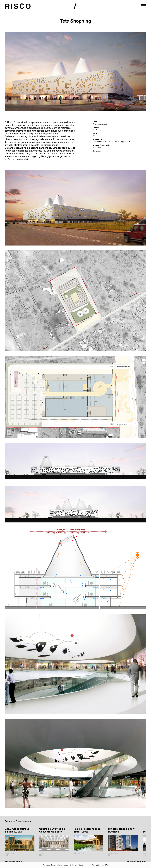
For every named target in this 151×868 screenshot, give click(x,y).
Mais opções (96, 865)
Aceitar (105, 865)
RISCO (18, 7)
